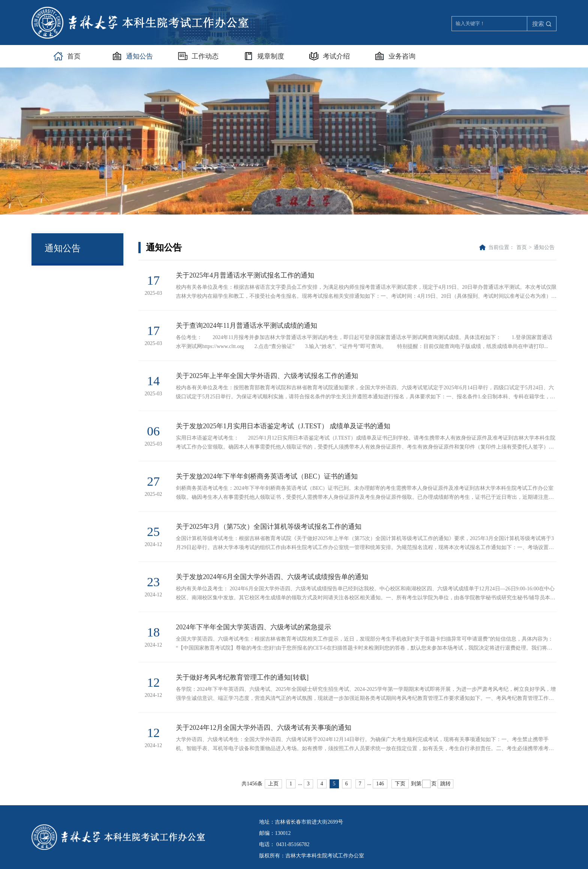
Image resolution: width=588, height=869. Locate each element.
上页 (273, 784)
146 (380, 784)
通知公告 (544, 247)
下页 (400, 784)
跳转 (445, 784)
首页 (522, 247)
